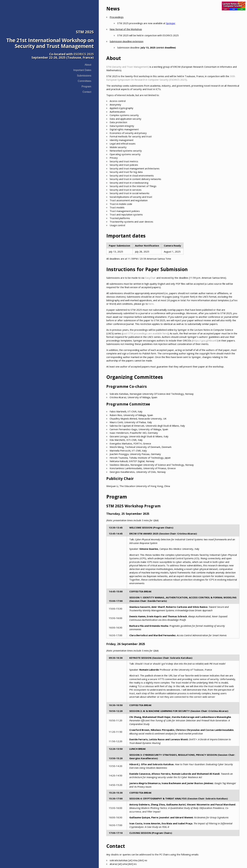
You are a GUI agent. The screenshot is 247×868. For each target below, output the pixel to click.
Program (86, 87)
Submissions (84, 76)
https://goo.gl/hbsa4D (205, 340)
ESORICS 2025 (84, 54)
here (151, 304)
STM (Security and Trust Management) (128, 67)
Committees (85, 81)
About (88, 65)
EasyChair (150, 278)
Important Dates (82, 70)
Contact (87, 92)
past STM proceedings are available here (145, 333)
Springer (171, 23)
